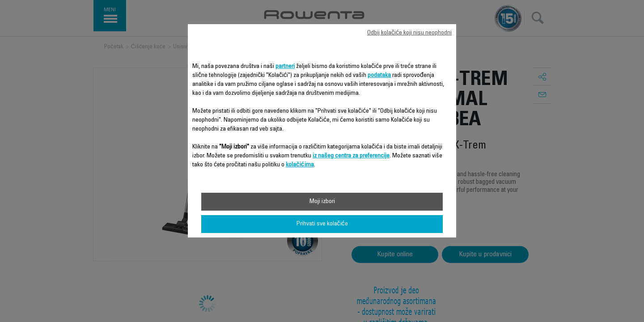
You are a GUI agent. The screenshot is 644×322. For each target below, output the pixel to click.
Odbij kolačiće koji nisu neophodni (409, 33)
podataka (379, 76)
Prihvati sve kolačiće (322, 224)
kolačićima (300, 165)
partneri (285, 67)
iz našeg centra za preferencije (351, 156)
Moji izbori (322, 202)
